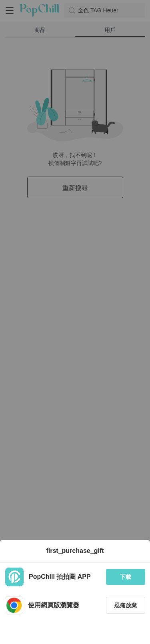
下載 (126, 577)
